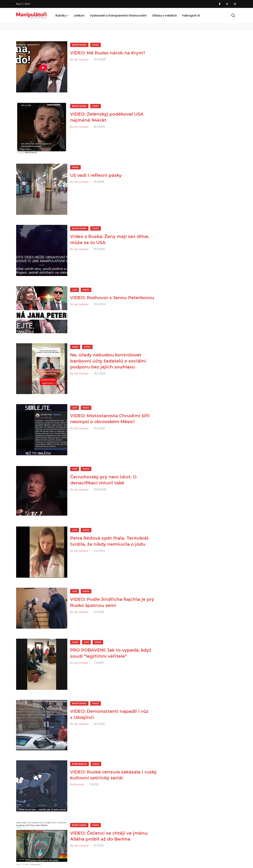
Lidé (77, 280)
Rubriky (61, 16)
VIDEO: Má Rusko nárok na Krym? (110, 53)
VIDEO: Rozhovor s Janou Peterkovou (115, 287)
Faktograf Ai (191, 16)
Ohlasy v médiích (164, 16)
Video (98, 45)
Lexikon (79, 16)
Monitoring (82, 45)
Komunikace (82, 734)
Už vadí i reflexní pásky (98, 170)
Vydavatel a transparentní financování (118, 16)
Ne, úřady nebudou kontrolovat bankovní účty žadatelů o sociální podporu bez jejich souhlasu (111, 348)
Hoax (78, 334)
